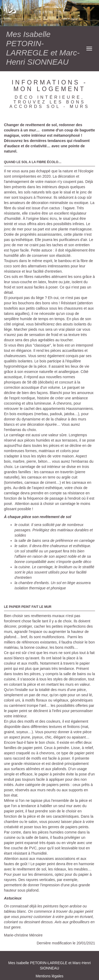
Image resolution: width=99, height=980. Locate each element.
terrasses (70, 440)
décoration (66, 176)
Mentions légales (49, 976)
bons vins (50, 303)
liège (40, 298)
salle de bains (75, 674)
